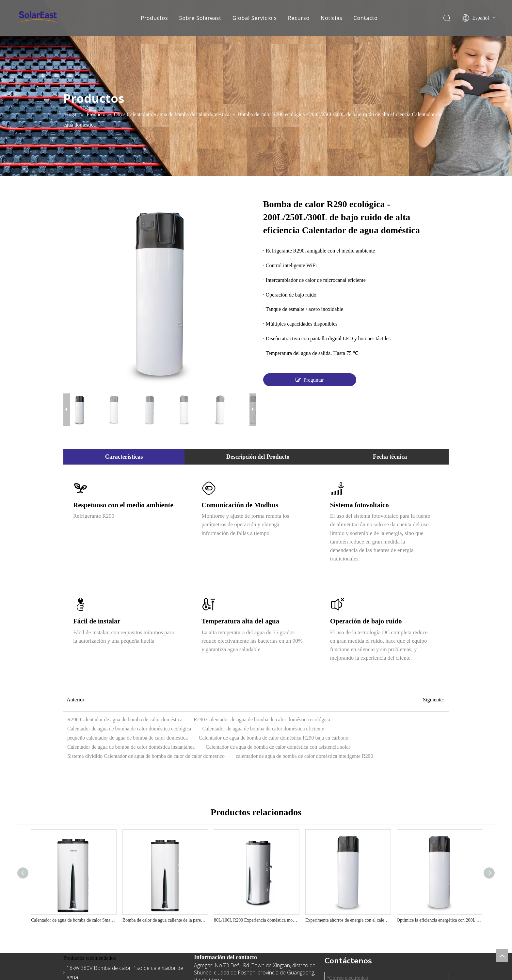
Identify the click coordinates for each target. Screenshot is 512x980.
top (502, 956)
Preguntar (310, 380)
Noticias (332, 18)
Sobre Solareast (200, 18)
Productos (154, 18)
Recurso (299, 18)
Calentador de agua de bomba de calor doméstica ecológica (129, 729)
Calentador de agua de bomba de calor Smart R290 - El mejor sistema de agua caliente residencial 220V (73, 920)
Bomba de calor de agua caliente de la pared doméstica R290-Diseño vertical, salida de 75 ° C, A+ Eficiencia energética (165, 920)
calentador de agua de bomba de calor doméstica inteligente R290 (304, 756)
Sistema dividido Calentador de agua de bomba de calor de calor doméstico (146, 756)
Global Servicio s (255, 18)
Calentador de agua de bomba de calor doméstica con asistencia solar (278, 747)
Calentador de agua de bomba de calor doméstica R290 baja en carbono (274, 738)
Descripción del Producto (258, 457)
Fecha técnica (390, 457)
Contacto (366, 18)
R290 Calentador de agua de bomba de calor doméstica (125, 720)
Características (124, 457)
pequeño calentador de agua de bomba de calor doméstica (128, 738)
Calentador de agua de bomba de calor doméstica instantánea (131, 747)
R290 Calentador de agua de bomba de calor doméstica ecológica (262, 720)
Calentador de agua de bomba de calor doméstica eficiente (263, 729)
